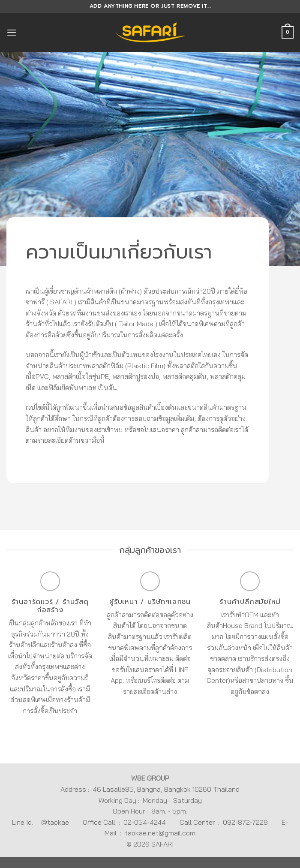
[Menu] (12, 32)
